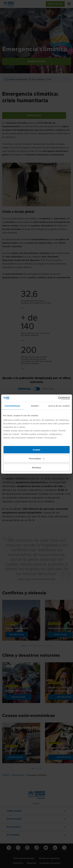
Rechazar (36, 467)
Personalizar (37, 459)
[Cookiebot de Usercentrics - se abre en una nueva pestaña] (58, 398)
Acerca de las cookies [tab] (59, 406)
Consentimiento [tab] (12, 406)
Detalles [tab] (35, 406)
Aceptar (37, 450)
